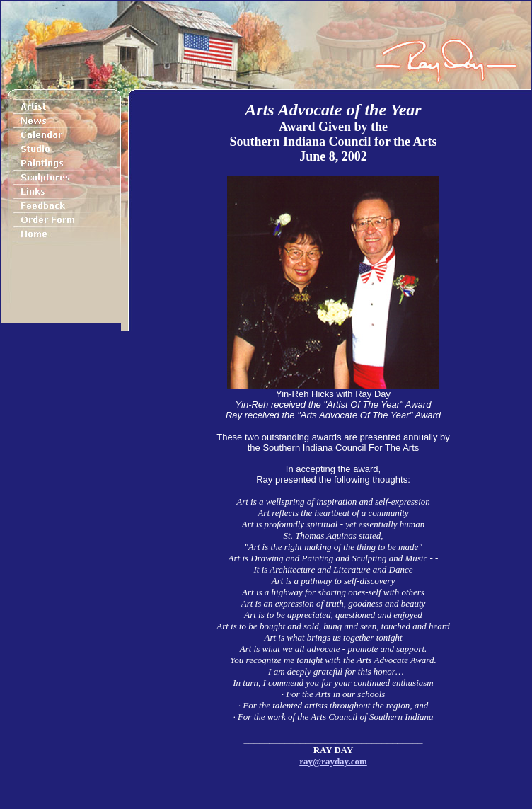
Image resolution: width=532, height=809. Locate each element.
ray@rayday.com (333, 761)
